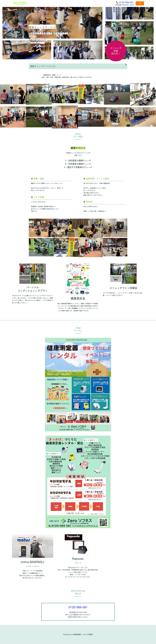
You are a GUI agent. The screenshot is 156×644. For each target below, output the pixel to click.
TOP (140, 3)
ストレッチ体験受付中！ (116, 51)
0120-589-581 (126, 2)
